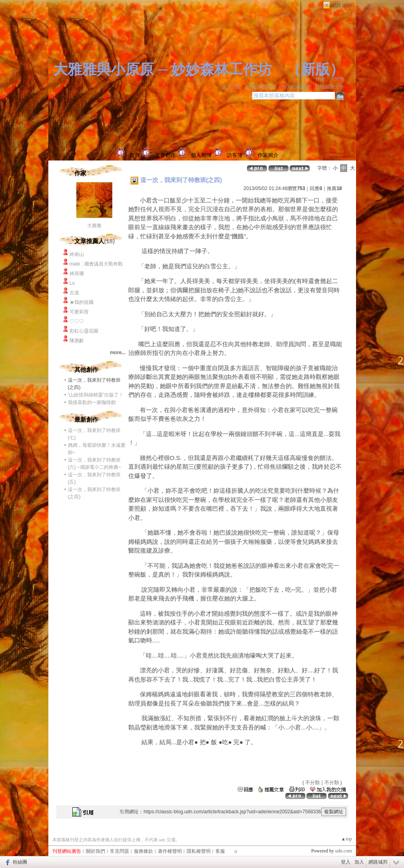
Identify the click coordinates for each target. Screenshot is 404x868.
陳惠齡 (77, 341)
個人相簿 (201, 155)
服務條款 (143, 851)
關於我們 (96, 851)
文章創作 (165, 155)
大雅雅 (94, 226)
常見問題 (119, 851)
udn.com (344, 851)
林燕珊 (80, 273)
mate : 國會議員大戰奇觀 (96, 264)
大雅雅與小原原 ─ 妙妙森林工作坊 (163, 69)
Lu (72, 283)
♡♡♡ (77, 321)
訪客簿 (235, 155)
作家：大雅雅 (330, 79)
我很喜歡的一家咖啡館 (92, 402)
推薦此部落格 (261, 87)
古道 (74, 293)
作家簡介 (268, 155)
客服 (220, 851)
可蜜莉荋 (79, 312)
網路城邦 (342, 5)
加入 (359, 862)
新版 (315, 69)
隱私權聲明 (199, 851)
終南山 (77, 254)
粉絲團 (20, 862)
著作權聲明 (170, 851)
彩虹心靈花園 (84, 331)
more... (118, 353)
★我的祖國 (82, 302)
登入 (346, 862)
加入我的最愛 (296, 87)
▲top (346, 839)
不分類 (312, 783)
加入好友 (231, 87)
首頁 (135, 155)
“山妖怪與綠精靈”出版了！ (96, 395)
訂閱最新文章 (330, 87)
